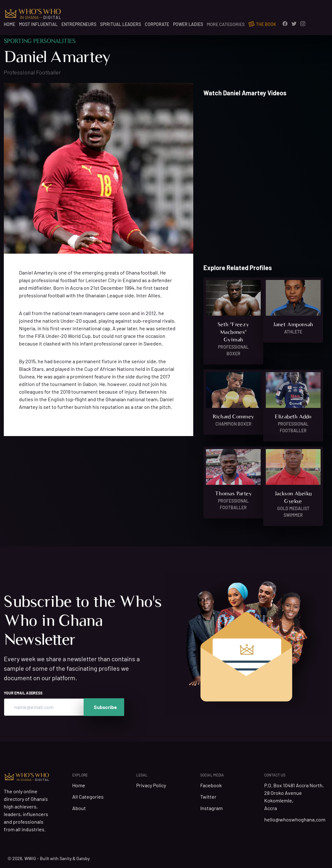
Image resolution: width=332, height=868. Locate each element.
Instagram (213, 808)
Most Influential (38, 24)
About (79, 808)
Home (10, 24)
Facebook (212, 786)
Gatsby (83, 858)
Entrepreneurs (79, 24)
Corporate (157, 24)
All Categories (88, 797)
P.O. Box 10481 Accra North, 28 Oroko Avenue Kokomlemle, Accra (294, 797)
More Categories (226, 24)
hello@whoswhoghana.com (296, 820)
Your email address (23, 693)
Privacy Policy (152, 786)
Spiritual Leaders (121, 24)
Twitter (210, 797)
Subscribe (105, 707)
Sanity (66, 858)
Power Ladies (188, 24)
